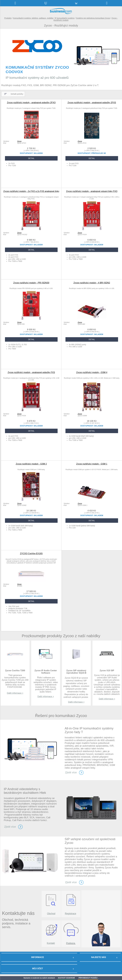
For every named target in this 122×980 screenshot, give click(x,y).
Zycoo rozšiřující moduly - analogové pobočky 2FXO (31, 103)
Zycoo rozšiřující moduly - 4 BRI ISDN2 (92, 283)
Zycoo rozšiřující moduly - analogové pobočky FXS (31, 372)
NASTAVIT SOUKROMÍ (66, 978)
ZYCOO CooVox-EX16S (31, 553)
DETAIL (31, 158)
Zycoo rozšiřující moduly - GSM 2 (31, 464)
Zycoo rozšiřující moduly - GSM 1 (92, 464)
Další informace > (15, 693)
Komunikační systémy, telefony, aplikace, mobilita (33, 18)
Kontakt (51, 943)
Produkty (8, 18)
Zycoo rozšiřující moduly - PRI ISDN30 (31, 283)
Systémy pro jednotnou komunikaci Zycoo (93, 18)
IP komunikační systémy (65, 18)
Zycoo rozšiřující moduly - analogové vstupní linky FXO (92, 191)
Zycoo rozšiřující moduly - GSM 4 (92, 372)
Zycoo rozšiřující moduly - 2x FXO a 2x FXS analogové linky (31, 191)
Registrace (70, 914)
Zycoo (19, 141)
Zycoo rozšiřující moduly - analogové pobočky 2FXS (92, 103)
